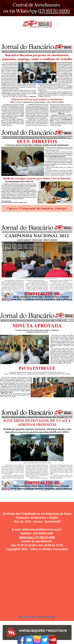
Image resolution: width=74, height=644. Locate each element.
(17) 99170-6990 (54, 11)
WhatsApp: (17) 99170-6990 (37, 537)
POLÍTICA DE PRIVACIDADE (37, 617)
